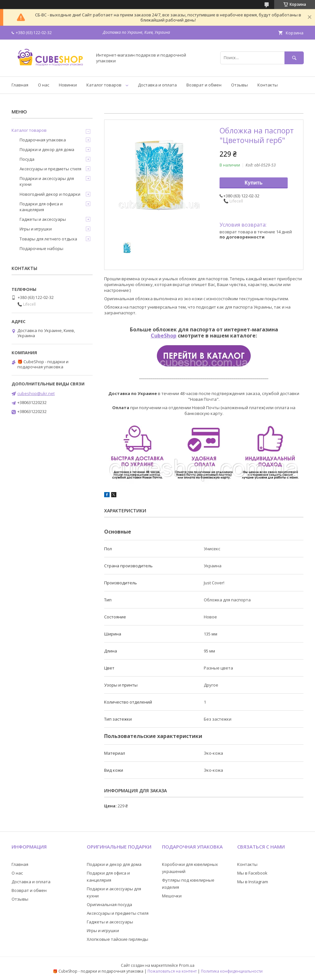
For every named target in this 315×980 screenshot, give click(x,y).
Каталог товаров (104, 85)
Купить (254, 183)
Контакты (268, 85)
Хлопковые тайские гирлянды (117, 939)
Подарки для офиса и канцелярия (41, 207)
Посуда (27, 159)
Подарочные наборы (41, 248)
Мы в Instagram (253, 882)
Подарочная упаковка (43, 140)
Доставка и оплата (157, 85)
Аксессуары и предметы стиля (50, 169)
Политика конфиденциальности (232, 971)
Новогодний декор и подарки (50, 194)
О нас (44, 85)
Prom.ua (187, 965)
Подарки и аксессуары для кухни (47, 181)
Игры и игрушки (36, 229)
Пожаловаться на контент (172, 971)
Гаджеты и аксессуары (43, 219)
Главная (20, 85)
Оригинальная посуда (109, 904)
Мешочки (172, 896)
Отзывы (239, 85)
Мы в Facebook (252, 873)
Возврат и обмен (204, 85)
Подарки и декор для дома (47, 149)
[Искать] (294, 58)
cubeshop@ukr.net (36, 393)
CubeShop (164, 336)
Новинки (68, 85)
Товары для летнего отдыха (48, 239)
